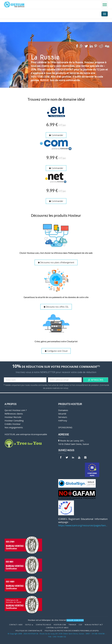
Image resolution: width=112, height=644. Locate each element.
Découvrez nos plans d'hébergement (56, 262)
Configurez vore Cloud (56, 351)
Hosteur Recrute (13, 417)
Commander (56, 135)
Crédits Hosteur (13, 424)
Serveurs (63, 417)
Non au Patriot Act (94, 625)
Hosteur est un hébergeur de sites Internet (47, 620)
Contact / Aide (16, 625)
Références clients (14, 413)
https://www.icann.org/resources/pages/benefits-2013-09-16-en (83, 525)
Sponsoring (65, 427)
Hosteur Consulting (14, 420)
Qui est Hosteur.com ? (16, 410)
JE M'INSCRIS (96, 380)
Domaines (63, 410)
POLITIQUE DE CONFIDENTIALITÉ (29, 631)
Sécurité (62, 413)
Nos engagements (14, 427)
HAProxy (63, 420)
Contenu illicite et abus (57, 628)
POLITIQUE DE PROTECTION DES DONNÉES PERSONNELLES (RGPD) (72, 631)
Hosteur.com (60, 625)
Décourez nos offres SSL (56, 307)
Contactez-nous (43, 625)
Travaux (72, 625)
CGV (80, 625)
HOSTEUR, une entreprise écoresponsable (26, 434)
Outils (29, 625)
